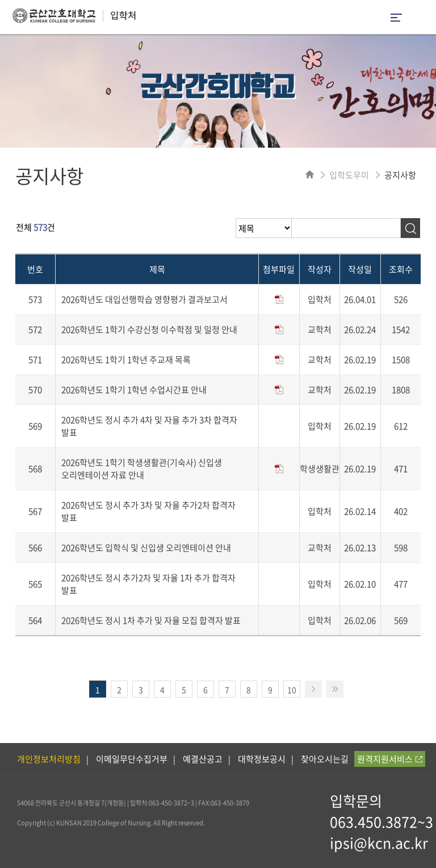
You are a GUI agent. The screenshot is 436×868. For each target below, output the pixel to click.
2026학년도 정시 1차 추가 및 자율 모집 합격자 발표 (151, 620)
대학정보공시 (262, 759)
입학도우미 (349, 175)
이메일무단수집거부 (132, 759)
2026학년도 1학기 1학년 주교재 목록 (126, 360)
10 (292, 690)
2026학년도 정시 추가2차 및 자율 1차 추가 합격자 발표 (148, 584)
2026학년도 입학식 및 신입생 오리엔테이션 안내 (146, 548)
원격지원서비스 (390, 759)
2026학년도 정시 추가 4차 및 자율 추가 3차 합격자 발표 (149, 426)
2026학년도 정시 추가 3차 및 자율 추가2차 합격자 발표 (148, 511)
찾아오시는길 (325, 759)
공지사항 (400, 175)
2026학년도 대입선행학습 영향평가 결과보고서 (144, 299)
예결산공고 (203, 759)
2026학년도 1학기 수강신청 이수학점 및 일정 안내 (149, 329)
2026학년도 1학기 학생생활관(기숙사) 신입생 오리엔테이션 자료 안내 (142, 469)
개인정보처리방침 (49, 759)
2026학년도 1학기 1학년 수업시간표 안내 (134, 390)
